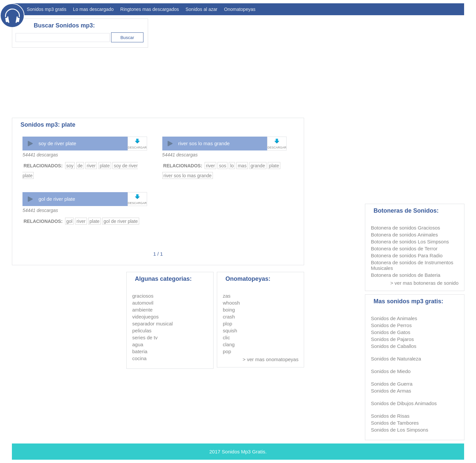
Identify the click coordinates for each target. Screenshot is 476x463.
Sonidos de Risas (390, 416)
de (80, 166)
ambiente (142, 310)
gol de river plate (57, 199)
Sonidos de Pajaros (392, 339)
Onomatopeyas (240, 9)
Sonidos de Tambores (395, 423)
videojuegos (145, 317)
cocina (139, 358)
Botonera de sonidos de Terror (404, 249)
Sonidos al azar (201, 9)
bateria (140, 351)
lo (232, 166)
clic (226, 337)
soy (70, 166)
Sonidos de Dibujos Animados (404, 403)
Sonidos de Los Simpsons (399, 430)
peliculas (142, 331)
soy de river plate (57, 143)
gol (70, 221)
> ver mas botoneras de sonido (424, 283)
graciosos (143, 296)
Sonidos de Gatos (391, 332)
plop (227, 324)
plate (105, 166)
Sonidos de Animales (394, 318)
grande (258, 166)
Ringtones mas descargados (150, 9)
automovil (143, 303)
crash (229, 317)
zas (227, 296)
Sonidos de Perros (391, 325)
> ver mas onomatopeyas (271, 359)
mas (242, 166)
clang (229, 344)
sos (222, 166)
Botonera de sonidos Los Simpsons (410, 242)
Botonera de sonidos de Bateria (406, 275)
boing (229, 310)
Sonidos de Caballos (394, 346)
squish (230, 331)
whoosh (231, 303)
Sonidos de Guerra (392, 384)
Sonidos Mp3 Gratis (244, 452)
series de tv (145, 337)
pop (227, 351)
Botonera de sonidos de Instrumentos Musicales (412, 265)
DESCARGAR (137, 147)
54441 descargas (40, 155)
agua (138, 344)
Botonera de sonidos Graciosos (405, 228)
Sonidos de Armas (391, 391)
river (91, 166)
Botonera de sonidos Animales (404, 235)
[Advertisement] (344, 65)
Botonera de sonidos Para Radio (407, 255)
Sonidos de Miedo (391, 371)
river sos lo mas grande (204, 143)
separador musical (153, 324)
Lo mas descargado (93, 9)
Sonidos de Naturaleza (396, 359)
